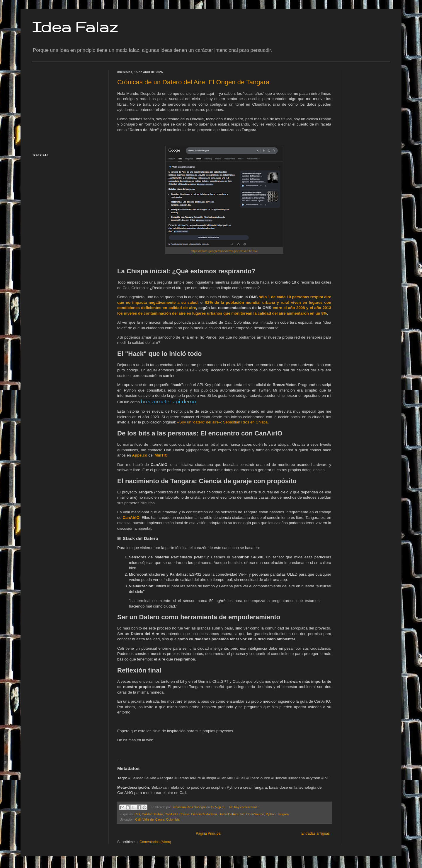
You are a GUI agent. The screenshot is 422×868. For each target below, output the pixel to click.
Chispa (184, 814)
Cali (137, 814)
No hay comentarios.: (244, 807)
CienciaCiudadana (204, 814)
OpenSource (255, 814)
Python (271, 814)
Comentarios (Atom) (155, 842)
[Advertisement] (69, 107)
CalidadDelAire (152, 814)
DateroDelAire (229, 814)
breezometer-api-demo (169, 402)
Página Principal (209, 833)
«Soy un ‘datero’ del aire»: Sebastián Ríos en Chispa (223, 422)
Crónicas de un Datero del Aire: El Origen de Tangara (193, 82)
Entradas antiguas (315, 833)
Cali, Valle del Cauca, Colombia (157, 819)
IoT (242, 814)
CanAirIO (171, 814)
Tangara (283, 814)
